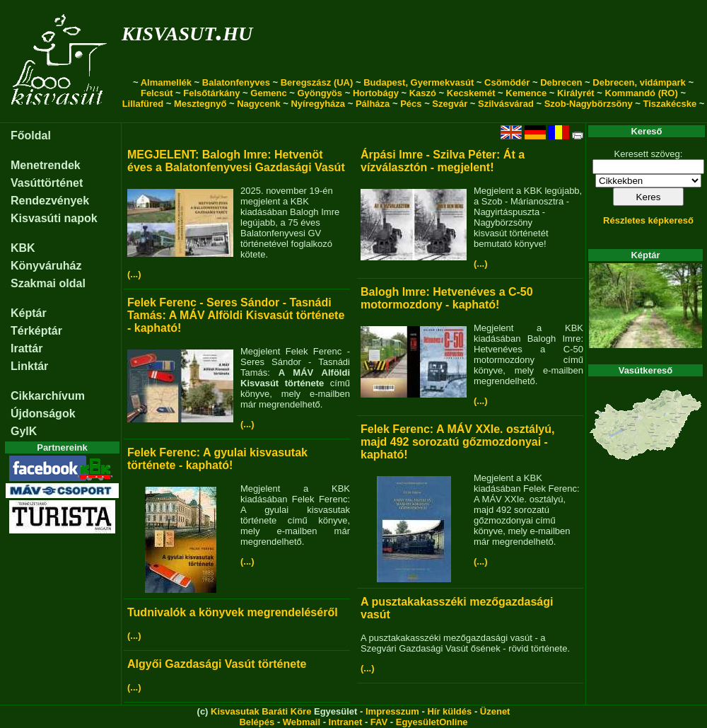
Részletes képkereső (648, 220)
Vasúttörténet (47, 183)
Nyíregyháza (318, 104)
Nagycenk (258, 104)
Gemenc (268, 93)
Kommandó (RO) (642, 93)
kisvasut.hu (187, 31)
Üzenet (495, 711)
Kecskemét (471, 93)
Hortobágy (376, 93)
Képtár (29, 313)
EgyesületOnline (432, 722)
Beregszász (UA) (317, 82)
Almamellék (166, 82)
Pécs (411, 104)
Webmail (302, 722)
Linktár (29, 366)
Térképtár (36, 331)
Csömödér (507, 82)
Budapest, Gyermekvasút (419, 82)
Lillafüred (143, 104)
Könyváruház (46, 266)
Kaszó (423, 93)
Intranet (346, 722)
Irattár (27, 348)
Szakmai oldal (48, 283)
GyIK (24, 431)
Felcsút (157, 93)
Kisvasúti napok (54, 218)
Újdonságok (43, 414)
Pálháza (373, 104)
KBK (23, 248)
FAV (379, 722)
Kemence (526, 93)
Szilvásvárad (506, 104)
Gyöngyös (320, 93)
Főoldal (31, 135)
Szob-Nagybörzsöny (589, 104)
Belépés (257, 722)
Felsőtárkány (211, 93)
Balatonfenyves (236, 82)
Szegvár (450, 104)
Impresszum (392, 711)
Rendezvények (50, 201)
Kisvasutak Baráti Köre (261, 711)
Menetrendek (46, 165)
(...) (134, 274)
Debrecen (561, 82)
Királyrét (576, 93)
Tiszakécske (670, 104)
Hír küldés (449, 711)
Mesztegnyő (200, 104)
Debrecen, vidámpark (639, 82)
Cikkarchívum (48, 396)
